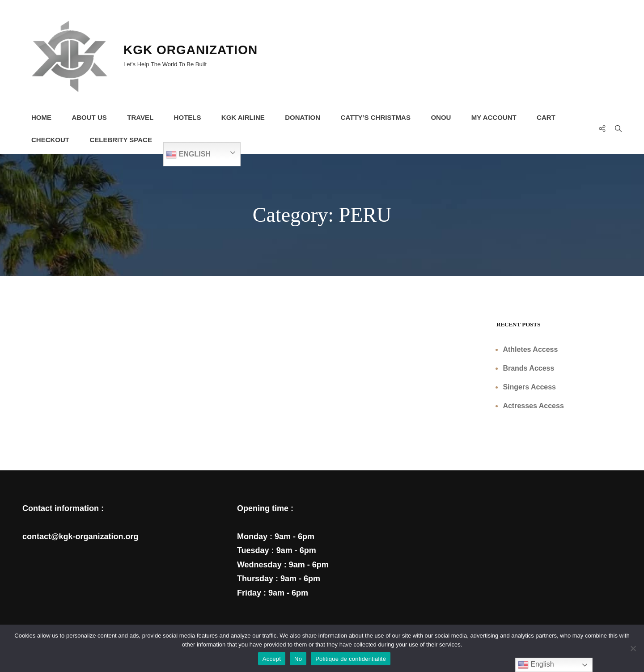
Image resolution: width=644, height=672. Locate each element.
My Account (494, 117)
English (189, 155)
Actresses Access (533, 406)
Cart (547, 117)
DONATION (303, 117)
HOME (41, 117)
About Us (89, 117)
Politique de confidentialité (351, 659)
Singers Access (529, 387)
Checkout (50, 140)
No (298, 659)
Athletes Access (530, 349)
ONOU (441, 117)
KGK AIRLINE (243, 117)
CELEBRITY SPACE (121, 140)
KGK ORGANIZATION (191, 50)
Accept (272, 659)
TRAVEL (140, 117)
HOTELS (188, 117)
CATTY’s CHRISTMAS (376, 117)
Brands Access (528, 368)
